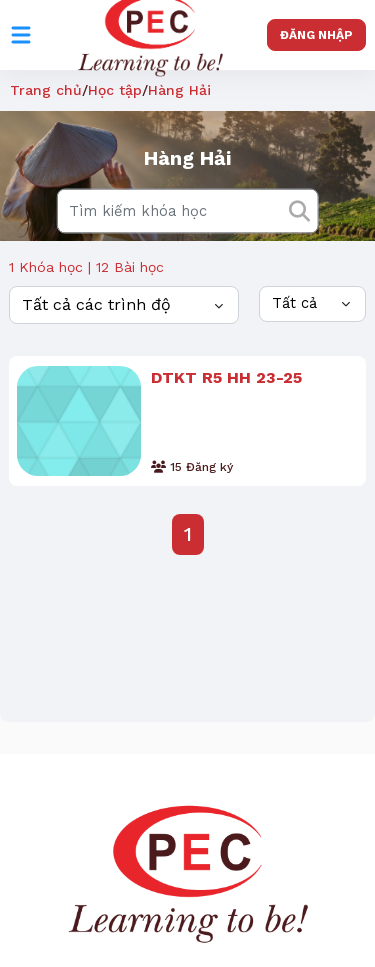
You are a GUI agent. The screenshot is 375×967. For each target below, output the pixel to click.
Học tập (115, 90)
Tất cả (294, 303)
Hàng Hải (179, 90)
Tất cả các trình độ (96, 304)
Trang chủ (46, 90)
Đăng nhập (316, 35)
